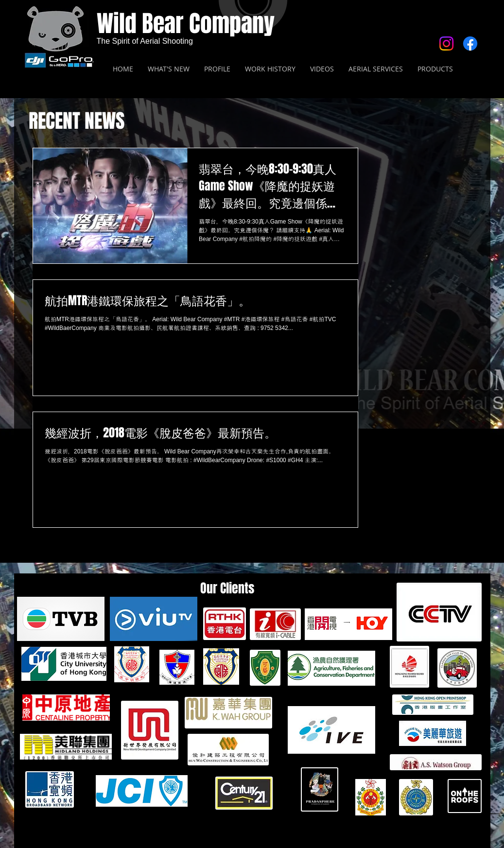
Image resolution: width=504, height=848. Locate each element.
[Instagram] (446, 43)
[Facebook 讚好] (422, 116)
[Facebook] (470, 43)
